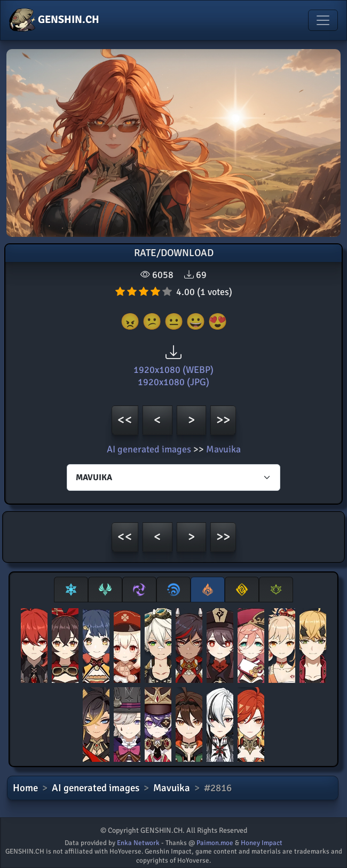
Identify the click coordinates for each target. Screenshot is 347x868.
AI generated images (149, 449)
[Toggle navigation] (323, 20)
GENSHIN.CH (54, 20)
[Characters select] (173, 477)
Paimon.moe (215, 843)
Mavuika (223, 449)
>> (223, 420)
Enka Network (138, 843)
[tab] (71, 590)
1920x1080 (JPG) (173, 382)
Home (25, 788)
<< (125, 420)
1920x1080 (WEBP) (173, 370)
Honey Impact (262, 843)
